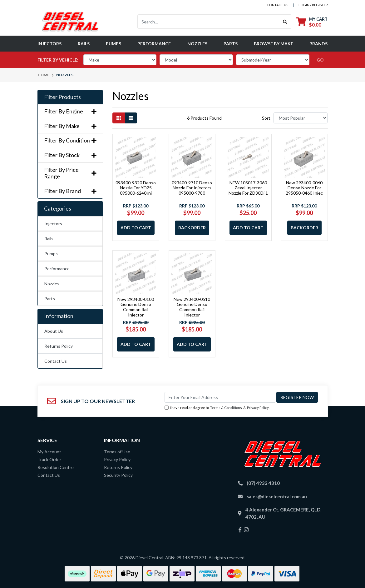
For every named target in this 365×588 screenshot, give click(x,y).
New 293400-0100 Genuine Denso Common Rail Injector (136, 307)
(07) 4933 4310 (263, 483)
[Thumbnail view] (119, 118)
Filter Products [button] (62, 97)
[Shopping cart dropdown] (312, 22)
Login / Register (313, 5)
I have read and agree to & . (217, 408)
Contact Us (56, 361)
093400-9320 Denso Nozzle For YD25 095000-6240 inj (136, 188)
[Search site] (285, 22)
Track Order (49, 459)
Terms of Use (117, 452)
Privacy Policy (258, 408)
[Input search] (208, 22)
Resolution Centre (56, 467)
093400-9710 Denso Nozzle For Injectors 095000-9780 (192, 188)
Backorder (192, 228)
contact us (277, 5)
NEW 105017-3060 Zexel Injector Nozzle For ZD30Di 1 (248, 188)
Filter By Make (70, 126)
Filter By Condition (70, 140)
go (320, 60)
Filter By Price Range (70, 173)
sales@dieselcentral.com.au (277, 496)
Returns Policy (59, 346)
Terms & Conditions (226, 408)
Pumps (113, 44)
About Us (54, 331)
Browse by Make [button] (274, 44)
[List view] (131, 118)
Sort (266, 118)
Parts (231, 44)
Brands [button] (318, 44)
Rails (84, 44)
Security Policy (118, 475)
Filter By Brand (70, 191)
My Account (49, 452)
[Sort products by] (301, 118)
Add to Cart (136, 228)
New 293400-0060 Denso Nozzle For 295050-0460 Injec (304, 188)
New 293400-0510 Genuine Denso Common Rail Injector (192, 307)
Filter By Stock (70, 155)
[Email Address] (220, 397)
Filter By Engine (70, 111)
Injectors (49, 44)
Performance (154, 44)
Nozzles (197, 44)
